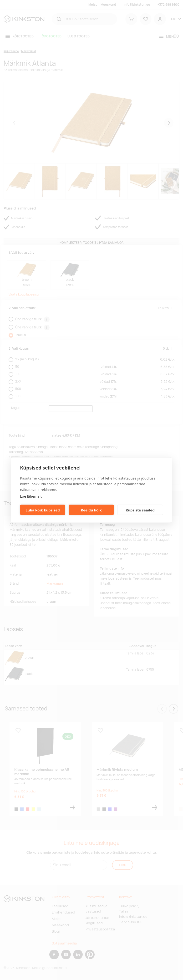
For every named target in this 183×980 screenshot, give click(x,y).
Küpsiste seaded (140, 510)
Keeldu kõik (91, 510)
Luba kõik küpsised (43, 510)
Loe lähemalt (31, 496)
